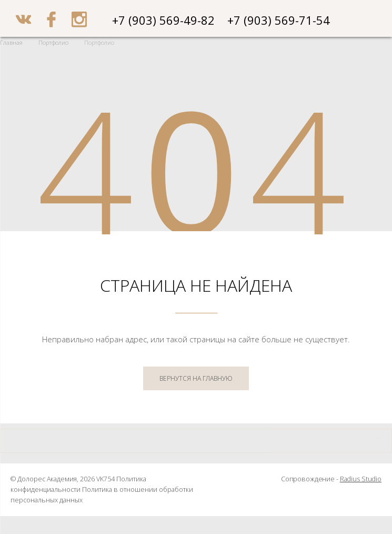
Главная (11, 42)
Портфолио (53, 42)
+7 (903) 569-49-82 (163, 20)
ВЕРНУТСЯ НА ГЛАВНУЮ (196, 378)
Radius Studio (361, 479)
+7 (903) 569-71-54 (279, 20)
